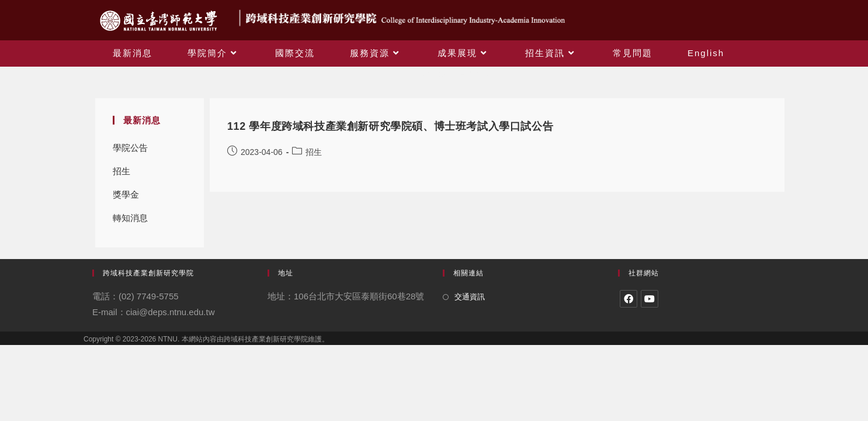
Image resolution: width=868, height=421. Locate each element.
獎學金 (126, 194)
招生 (121, 171)
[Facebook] (629, 299)
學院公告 (130, 148)
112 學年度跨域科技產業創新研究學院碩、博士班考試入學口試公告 (390, 126)
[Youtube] (650, 299)
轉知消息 (130, 218)
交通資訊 (470, 297)
